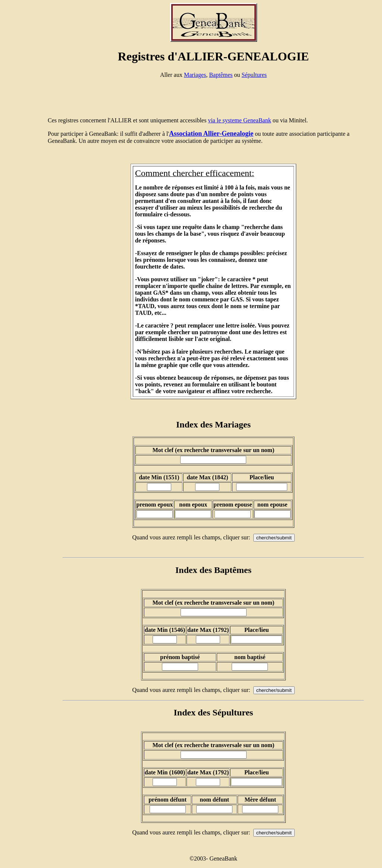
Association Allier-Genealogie (211, 134)
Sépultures (254, 75)
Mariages (195, 75)
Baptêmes (221, 75)
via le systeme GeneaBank (239, 120)
